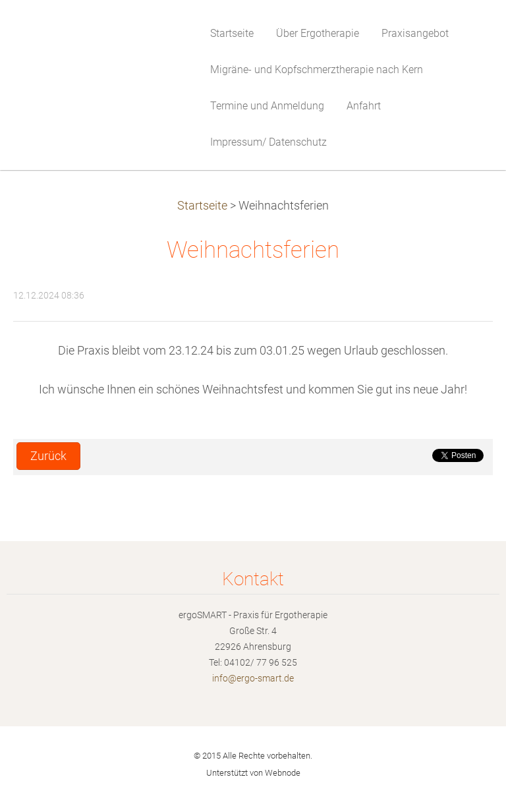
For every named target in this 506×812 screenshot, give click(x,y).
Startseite (202, 206)
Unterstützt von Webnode (253, 773)
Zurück (48, 456)
